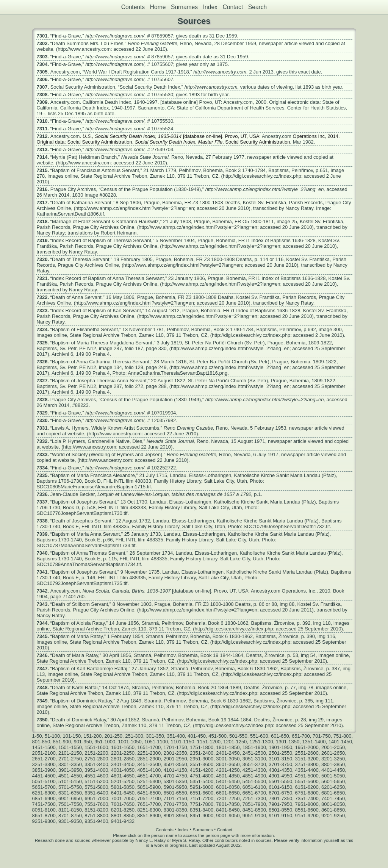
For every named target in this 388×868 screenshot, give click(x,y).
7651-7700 (149, 804)
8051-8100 (44, 810)
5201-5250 (123, 781)
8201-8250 (123, 810)
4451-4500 (44, 776)
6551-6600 (202, 793)
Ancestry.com (65, 72)
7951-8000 (307, 804)
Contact (233, 7)
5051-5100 (44, 781)
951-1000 (105, 742)
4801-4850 (228, 776)
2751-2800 (96, 759)
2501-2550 (280, 753)
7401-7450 (333, 798)
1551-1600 (96, 747)
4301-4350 (280, 770)
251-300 (134, 736)
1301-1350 (288, 742)
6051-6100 (254, 787)
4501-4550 (70, 776)
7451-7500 (44, 804)
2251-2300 (149, 753)
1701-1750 (175, 747)
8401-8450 (228, 810)
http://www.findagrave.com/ (115, 36)
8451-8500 (254, 810)
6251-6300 (44, 793)
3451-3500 (149, 764)
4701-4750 (175, 776)
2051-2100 (44, 753)
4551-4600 (96, 776)
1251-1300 (261, 742)
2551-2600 (307, 753)
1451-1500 (44, 747)
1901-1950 (280, 747)
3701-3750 (280, 764)
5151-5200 (96, 781)
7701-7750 (175, 804)
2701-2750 (70, 759)
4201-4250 (228, 770)
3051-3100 (254, 759)
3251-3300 (44, 764)
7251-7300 (254, 798)
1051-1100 (156, 742)
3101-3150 (280, 759)
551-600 (259, 736)
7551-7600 (96, 804)
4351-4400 (307, 770)
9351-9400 (96, 821)
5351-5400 (202, 781)
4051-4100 (149, 770)
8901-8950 (175, 816)
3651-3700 (254, 764)
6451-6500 (149, 793)
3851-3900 (44, 770)
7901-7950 (280, 804)
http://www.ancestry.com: (85, 49)
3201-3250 (333, 759)
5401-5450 (228, 781)
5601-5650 (333, 781)
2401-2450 (228, 753)
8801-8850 (123, 816)
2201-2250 (123, 753)
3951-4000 (96, 770)
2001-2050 (333, 747)
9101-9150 (280, 816)
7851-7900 (254, 804)
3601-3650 (228, 764)
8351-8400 (202, 810)
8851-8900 (149, 816)
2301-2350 (175, 753)
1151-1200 (209, 742)
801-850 (41, 742)
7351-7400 (307, 798)
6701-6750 (280, 793)
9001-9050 (228, 816)
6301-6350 (70, 793)
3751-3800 (307, 764)
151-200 (92, 736)
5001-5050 (333, 776)
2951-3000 (202, 759)
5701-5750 (70, 787)
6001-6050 (228, 787)
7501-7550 (70, 804)
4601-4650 (123, 776)
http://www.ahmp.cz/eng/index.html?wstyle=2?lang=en (265, 189)
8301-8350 (175, 810)
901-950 (83, 742)
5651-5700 (44, 787)
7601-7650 (123, 804)
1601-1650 (123, 747)
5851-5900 (149, 787)
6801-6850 (333, 793)
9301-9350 (70, 821)
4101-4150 (175, 770)
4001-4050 (123, 770)
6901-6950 (70, 798)
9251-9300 (44, 821)
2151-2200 (96, 753)
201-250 (113, 736)
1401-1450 (340, 742)
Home (158, 7)
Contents (133, 7)
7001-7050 (123, 798)
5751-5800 (96, 787)
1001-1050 (130, 742)
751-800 (343, 736)
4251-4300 (254, 770)
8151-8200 (96, 810)
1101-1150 (182, 742)
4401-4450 (333, 770)
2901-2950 (175, 759)
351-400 (176, 736)
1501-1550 (70, 747)
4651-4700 (149, 776)
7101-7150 (175, 798)
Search (257, 7)
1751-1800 (202, 747)
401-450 (197, 736)
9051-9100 (254, 816)
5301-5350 (175, 781)
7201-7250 (228, 798)
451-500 (217, 736)
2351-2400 (202, 753)
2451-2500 (254, 753)
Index (210, 7)
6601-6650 (228, 793)
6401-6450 (123, 793)
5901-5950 (175, 787)
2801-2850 (123, 759)
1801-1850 (228, 747)
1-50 (37, 736)
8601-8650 (333, 810)
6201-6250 (333, 787)
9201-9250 (333, 816)
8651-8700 (44, 816)
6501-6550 (175, 793)
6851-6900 (44, 798)
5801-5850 (123, 787)
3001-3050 (228, 759)
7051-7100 (149, 798)
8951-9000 (202, 816)
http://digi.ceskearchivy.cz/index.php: (263, 176)
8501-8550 (280, 810)
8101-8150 (70, 810)
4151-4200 (202, 770)
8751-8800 (96, 816)
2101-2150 (70, 753)
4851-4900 (254, 776)
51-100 (52, 736)
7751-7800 (202, 804)
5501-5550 (280, 781)
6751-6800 (307, 793)
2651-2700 (44, 759)
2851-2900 (149, 759)
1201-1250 (235, 742)
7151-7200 (202, 798)
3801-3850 (333, 764)
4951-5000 (307, 776)
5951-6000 (202, 787)
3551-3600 (202, 764)
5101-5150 (70, 781)
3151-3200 (307, 759)
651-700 (301, 736)
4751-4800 (202, 776)
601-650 (280, 736)
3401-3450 (123, 764)
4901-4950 (280, 776)
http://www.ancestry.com (220, 72)
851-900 (62, 742)
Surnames (184, 7)
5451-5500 (254, 781)
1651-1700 (149, 747)
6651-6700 (254, 793)
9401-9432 (123, 821)
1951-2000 (307, 747)
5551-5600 (307, 781)
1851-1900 (254, 747)
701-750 (322, 736)
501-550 (238, 736)
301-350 (155, 736)
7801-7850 (228, 804)
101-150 (72, 736)
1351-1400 (314, 742)
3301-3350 (70, 764)
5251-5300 (149, 781)
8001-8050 (333, 804)
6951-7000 (96, 798)
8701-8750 (70, 816)
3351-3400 (96, 764)
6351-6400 (96, 793)
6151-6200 (307, 787)
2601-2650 (333, 753)
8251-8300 (149, 810)
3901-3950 (70, 770)
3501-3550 (175, 764)
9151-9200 (307, 816)
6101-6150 (280, 787)
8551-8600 (307, 810)
